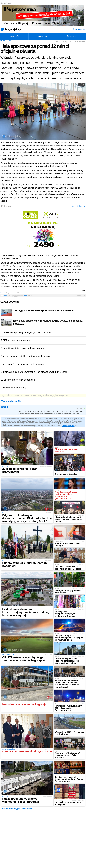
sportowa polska (28, 395)
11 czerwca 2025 (20, 406)
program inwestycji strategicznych (54, 395)
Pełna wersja (79, 29)
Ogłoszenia (72, 36)
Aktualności (14, 36)
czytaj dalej (79, 206)
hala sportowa (13, 395)
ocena (28, 296)
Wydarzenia (43, 36)
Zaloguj (65, 426)
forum (7, 296)
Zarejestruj (71, 426)
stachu (4, 407)
